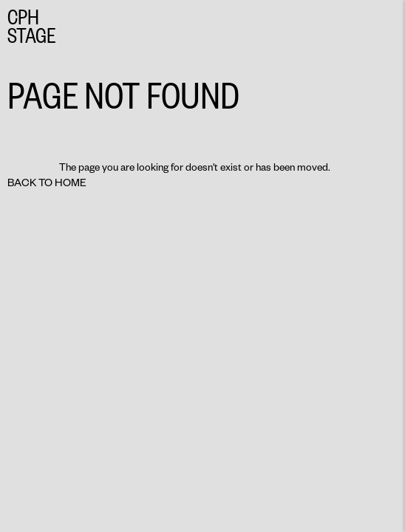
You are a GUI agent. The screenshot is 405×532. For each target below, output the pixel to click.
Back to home (47, 182)
